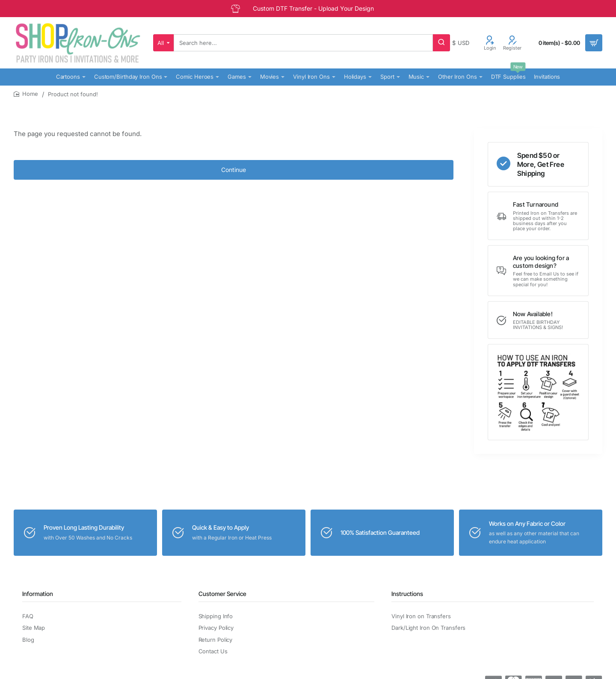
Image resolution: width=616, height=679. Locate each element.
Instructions (407, 594)
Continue (234, 170)
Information (38, 594)
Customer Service (222, 594)
